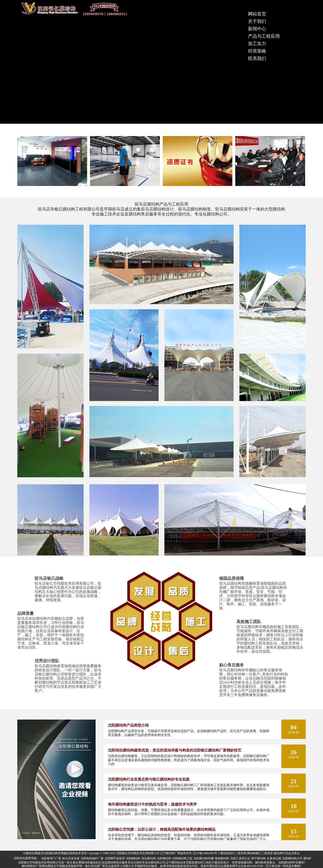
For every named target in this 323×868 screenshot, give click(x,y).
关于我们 (257, 21)
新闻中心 (257, 29)
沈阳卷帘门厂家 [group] (51, 858)
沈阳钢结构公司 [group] (292, 858)
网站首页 (257, 14)
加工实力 (257, 44)
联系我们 (257, 58)
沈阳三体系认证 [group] (240, 858)
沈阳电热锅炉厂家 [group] (92, 858)
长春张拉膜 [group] (274, 858)
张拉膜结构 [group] (149, 858)
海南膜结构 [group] (222, 858)
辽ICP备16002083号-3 (206, 853)
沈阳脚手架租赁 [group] (115, 858)
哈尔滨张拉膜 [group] (71, 858)
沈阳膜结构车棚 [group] (204, 858)
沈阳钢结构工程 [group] (182, 858)
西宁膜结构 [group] (259, 858)
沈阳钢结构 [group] (133, 858)
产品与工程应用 (264, 36)
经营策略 (257, 51)
